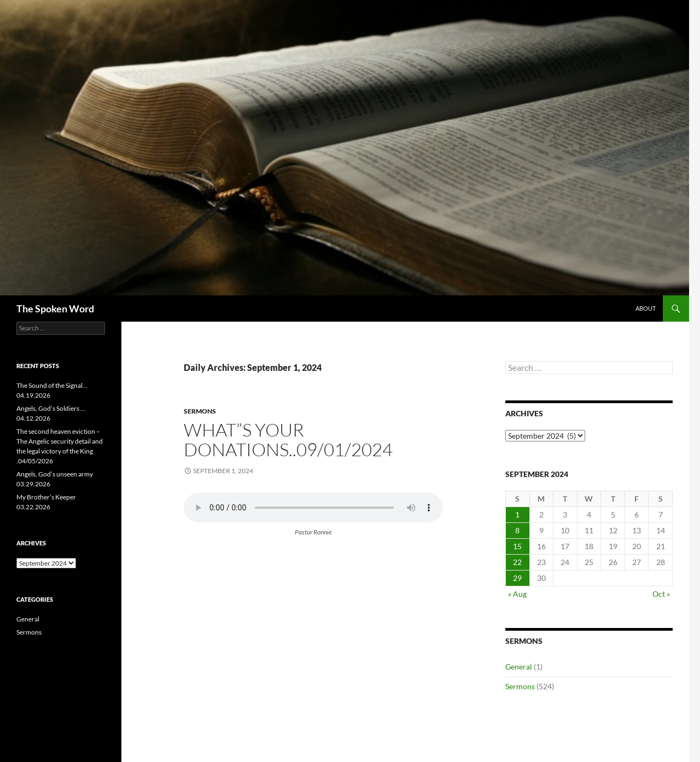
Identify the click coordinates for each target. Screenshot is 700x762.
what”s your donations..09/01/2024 (288, 440)
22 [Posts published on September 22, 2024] (517, 562)
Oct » (661, 594)
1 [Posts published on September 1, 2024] (517, 514)
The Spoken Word (55, 309)
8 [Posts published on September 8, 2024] (517, 530)
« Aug (517, 594)
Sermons (200, 411)
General (519, 667)
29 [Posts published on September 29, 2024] (517, 578)
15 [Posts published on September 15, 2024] (517, 546)
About (646, 308)
